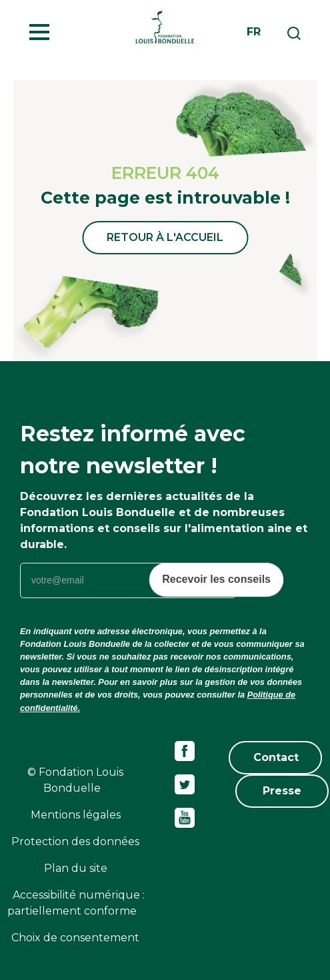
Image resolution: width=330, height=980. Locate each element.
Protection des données (75, 841)
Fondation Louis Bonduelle (165, 27)
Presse (282, 791)
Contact (276, 757)
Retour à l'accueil (165, 237)
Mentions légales (76, 815)
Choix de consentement (75, 938)
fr (254, 32)
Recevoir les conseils (216, 579)
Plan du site (76, 868)
